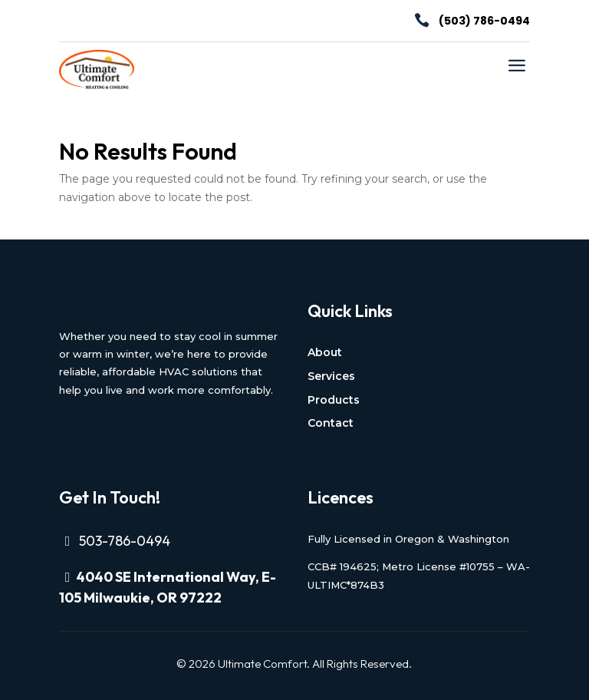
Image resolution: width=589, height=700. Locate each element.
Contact (331, 423)
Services (331, 376)
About (325, 352)
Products (334, 400)
